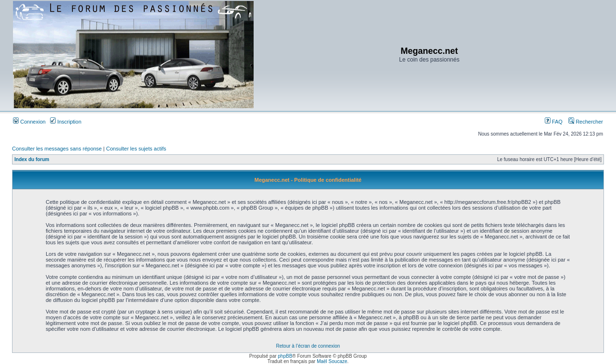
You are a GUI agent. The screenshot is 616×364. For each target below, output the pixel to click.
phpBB (285, 356)
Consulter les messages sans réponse (57, 149)
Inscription (66, 122)
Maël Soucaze (332, 361)
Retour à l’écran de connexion (308, 346)
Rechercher (586, 122)
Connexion (29, 122)
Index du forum (32, 159)
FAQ (554, 122)
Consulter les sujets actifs (136, 149)
